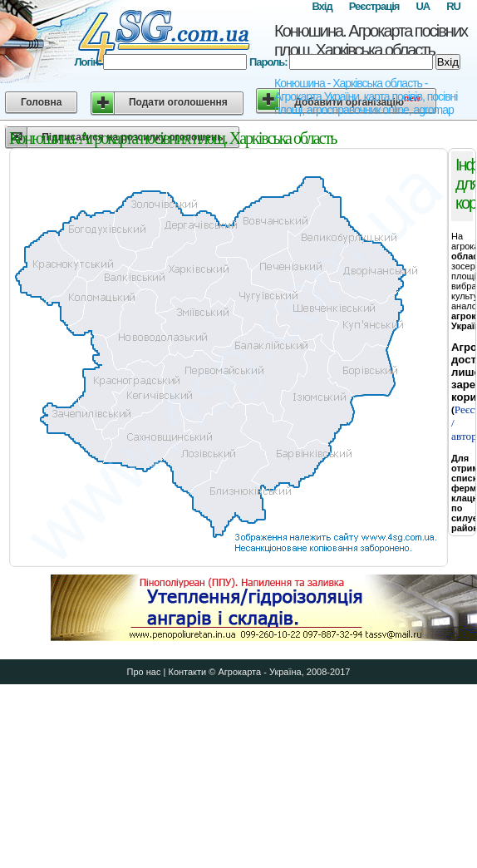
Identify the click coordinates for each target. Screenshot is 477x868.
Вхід (322, 6)
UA (423, 6)
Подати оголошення (178, 102)
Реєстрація (374, 6)
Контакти (187, 672)
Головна (41, 102)
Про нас (144, 672)
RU (453, 6)
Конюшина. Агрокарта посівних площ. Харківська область (371, 40)
